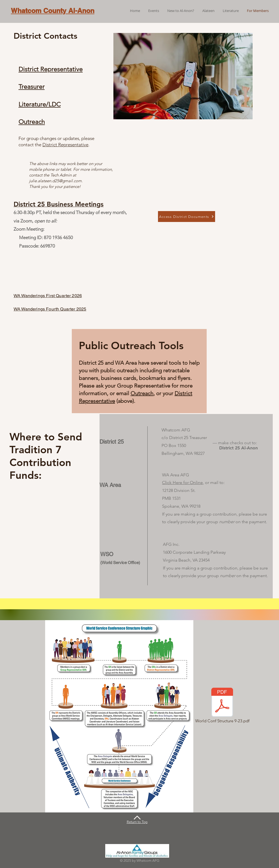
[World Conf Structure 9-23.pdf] (222, 706)
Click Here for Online (182, 482)
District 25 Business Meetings (59, 204)
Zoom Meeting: (29, 229)
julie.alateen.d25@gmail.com (55, 181)
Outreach (142, 393)
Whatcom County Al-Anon (53, 11)
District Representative (65, 145)
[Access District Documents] (187, 217)
